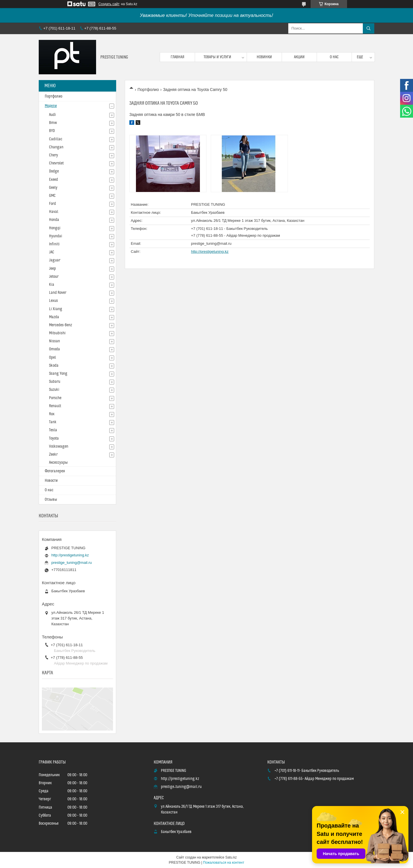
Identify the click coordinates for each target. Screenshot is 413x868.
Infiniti (54, 244)
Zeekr (53, 455)
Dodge (54, 171)
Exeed (53, 180)
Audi (52, 115)
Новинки (264, 57)
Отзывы (51, 500)
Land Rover (58, 293)
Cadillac (56, 139)
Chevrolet (56, 163)
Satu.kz (231, 857)
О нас (334, 57)
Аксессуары (58, 463)
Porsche (55, 398)
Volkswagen (59, 446)
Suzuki (54, 390)
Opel (52, 358)
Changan (56, 147)
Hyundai (56, 236)
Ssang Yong (58, 374)
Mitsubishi (57, 333)
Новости (51, 481)
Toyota (54, 438)
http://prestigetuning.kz (210, 252)
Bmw (53, 123)
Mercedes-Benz (61, 325)
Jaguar (55, 260)
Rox (52, 414)
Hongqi (55, 228)
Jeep (52, 269)
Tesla (53, 430)
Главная (178, 57)
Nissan (54, 341)
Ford (52, 204)
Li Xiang (56, 309)
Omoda (54, 349)
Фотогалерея (55, 471)
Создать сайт (109, 4)
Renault (55, 406)
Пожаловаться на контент (224, 863)
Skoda (54, 366)
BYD (52, 131)
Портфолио (148, 90)
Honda (54, 220)
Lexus (53, 301)
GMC (52, 196)
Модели (51, 106)
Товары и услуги (217, 57)
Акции (299, 57)
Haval (54, 212)
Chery (53, 155)
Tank (53, 422)
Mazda (54, 317)
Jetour (54, 277)
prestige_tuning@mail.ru (211, 243)
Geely (53, 188)
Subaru (55, 382)
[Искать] (369, 28)
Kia (52, 285)
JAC (52, 252)
